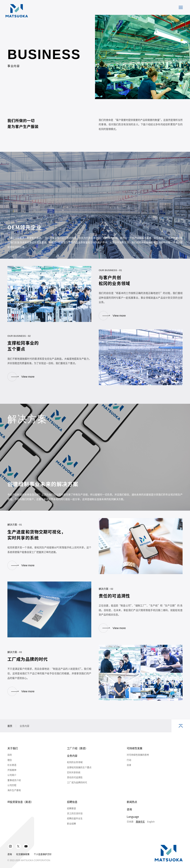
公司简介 (12, 779)
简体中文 (140, 826)
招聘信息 (72, 806)
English (151, 826)
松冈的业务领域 (75, 767)
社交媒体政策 (23, 859)
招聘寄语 (71, 813)
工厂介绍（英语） (77, 752)
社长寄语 (12, 769)
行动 (129, 764)
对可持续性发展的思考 (138, 759)
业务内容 (72, 760)
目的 (10, 759)
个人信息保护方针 (43, 859)
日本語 (130, 826)
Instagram (10, 851)
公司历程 (12, 790)
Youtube (26, 851)
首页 (10, 730)
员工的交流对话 (75, 818)
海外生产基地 (14, 795)
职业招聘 (71, 828)
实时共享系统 (74, 777)
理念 (10, 764)
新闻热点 (132, 806)
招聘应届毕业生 (75, 823)
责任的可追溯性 (75, 782)
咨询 (129, 813)
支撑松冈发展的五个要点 (79, 772)
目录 (129, 769)
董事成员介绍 (14, 785)
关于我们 (13, 752)
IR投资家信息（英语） (20, 806)
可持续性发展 (135, 752)
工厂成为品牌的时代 (77, 787)
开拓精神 (12, 774)
